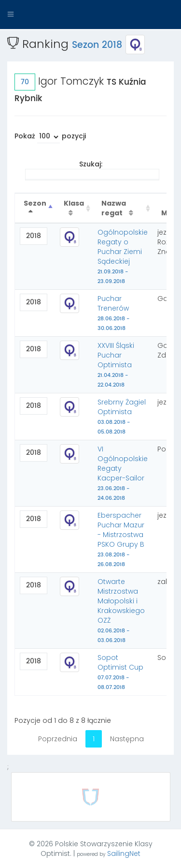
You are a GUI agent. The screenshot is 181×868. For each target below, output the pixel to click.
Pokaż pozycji (50, 137)
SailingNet (124, 853)
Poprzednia (58, 739)
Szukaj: (92, 170)
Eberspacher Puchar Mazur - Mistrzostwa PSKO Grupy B (121, 539)
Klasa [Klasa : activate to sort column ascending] (74, 203)
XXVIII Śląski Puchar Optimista (116, 365)
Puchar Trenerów (113, 313)
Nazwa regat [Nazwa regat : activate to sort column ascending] (114, 208)
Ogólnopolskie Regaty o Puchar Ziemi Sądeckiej (123, 256)
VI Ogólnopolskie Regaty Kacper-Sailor (123, 473)
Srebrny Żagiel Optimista (122, 417)
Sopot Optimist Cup (120, 672)
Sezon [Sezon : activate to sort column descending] (35, 203)
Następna (127, 739)
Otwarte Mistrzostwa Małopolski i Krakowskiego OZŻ (121, 611)
